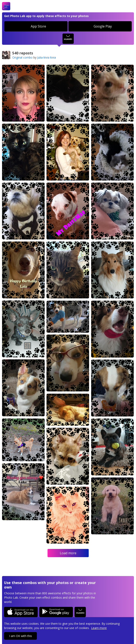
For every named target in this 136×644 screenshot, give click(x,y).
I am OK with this (21, 636)
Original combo (22, 57)
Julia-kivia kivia (47, 57)
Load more (68, 553)
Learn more (99, 628)
